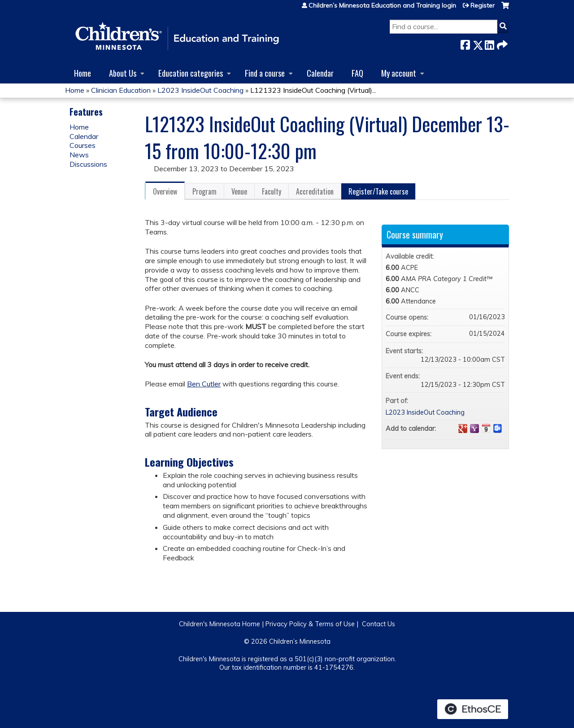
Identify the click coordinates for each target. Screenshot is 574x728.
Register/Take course (378, 191)
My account (399, 73)
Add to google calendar (463, 429)
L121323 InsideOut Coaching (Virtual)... (313, 90)
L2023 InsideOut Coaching (200, 90)
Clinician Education (121, 90)
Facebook (465, 43)
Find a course (265, 73)
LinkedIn (489, 43)
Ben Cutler (204, 384)
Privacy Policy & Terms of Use (310, 624)
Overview (165, 191)
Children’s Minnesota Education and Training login (382, 5)
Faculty (272, 191)
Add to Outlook (498, 429)
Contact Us (378, 624)
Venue (239, 191)
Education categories (191, 73)
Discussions (88, 164)
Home (83, 73)
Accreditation (315, 191)
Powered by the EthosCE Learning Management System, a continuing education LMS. (473, 709)
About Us (123, 73)
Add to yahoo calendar (474, 429)
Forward (501, 43)
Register (483, 5)
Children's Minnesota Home (220, 624)
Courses (83, 145)
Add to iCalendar (486, 428)
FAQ (357, 73)
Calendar (320, 73)
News (79, 155)
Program (204, 191)
